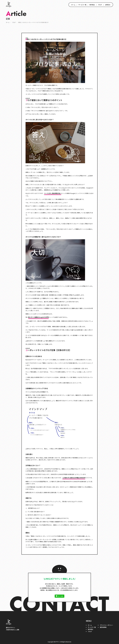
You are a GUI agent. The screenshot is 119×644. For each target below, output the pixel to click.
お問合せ (108, 5)
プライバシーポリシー (106, 625)
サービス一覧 (82, 5)
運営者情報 (103, 627)
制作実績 (92, 5)
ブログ (100, 5)
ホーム (73, 5)
